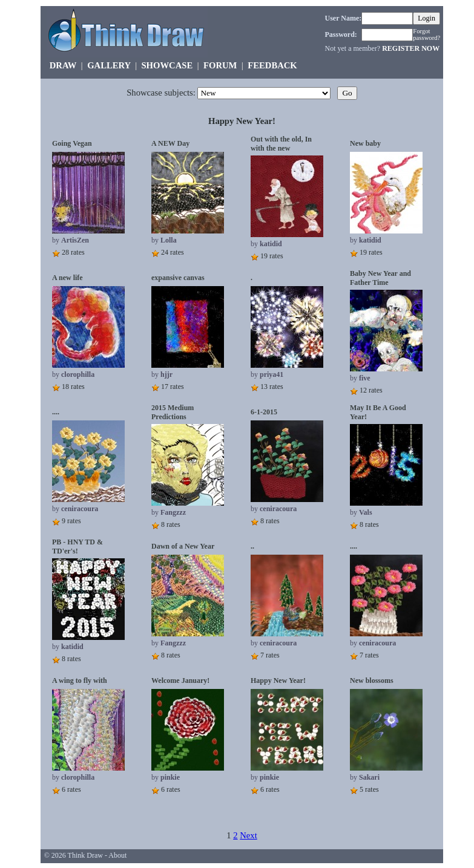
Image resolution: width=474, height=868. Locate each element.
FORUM (220, 65)
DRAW (63, 65)
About (117, 855)
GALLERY (109, 65)
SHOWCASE (167, 65)
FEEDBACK (272, 65)
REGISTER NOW (411, 48)
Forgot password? (426, 34)
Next (249, 835)
